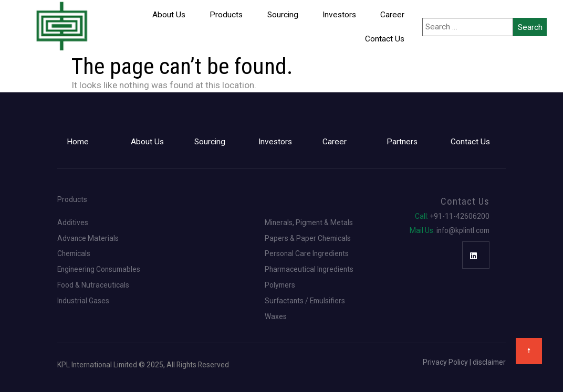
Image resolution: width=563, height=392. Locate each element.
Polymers (280, 285)
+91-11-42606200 (452, 217)
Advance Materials (88, 239)
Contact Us (385, 39)
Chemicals (74, 254)
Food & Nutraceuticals (93, 285)
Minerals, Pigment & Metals (309, 223)
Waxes (276, 317)
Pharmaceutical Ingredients (309, 270)
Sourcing (283, 15)
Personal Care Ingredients (307, 254)
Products (226, 15)
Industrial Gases (83, 301)
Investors (339, 15)
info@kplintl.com (450, 231)
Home (78, 142)
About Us (169, 15)
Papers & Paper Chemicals (308, 239)
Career (392, 15)
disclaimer (489, 362)
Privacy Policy (445, 362)
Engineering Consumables (99, 270)
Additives (73, 223)
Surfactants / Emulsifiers (305, 301)
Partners (402, 142)
